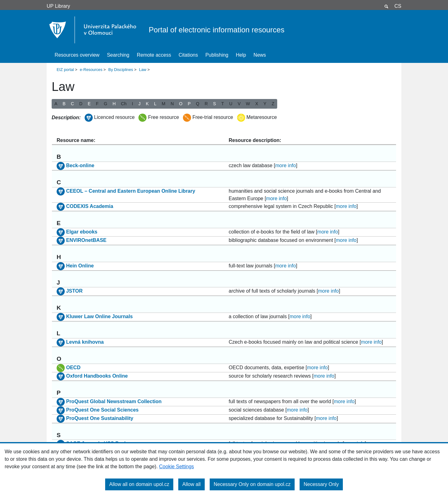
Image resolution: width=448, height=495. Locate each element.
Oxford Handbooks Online (97, 376)
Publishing (217, 55)
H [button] (114, 104)
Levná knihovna (85, 342)
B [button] (64, 104)
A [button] (56, 104)
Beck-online (80, 165)
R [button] (206, 104)
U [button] (231, 104)
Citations (188, 55)
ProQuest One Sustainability (100, 418)
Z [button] (273, 104)
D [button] (81, 104)
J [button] (140, 104)
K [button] (147, 104)
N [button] (172, 104)
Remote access (154, 55)
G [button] (106, 104)
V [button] (239, 104)
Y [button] (265, 104)
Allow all (191, 484)
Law (143, 70)
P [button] (189, 104)
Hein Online (80, 266)
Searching (118, 55)
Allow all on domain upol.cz (139, 484)
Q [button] (198, 104)
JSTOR (74, 291)
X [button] (257, 104)
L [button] (155, 104)
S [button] (215, 104)
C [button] (72, 104)
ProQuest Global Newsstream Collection (114, 401)
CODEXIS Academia (89, 206)
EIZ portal (65, 70)
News (260, 55)
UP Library (58, 6)
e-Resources (91, 70)
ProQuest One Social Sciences (102, 410)
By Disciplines (121, 70)
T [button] (223, 104)
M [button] (164, 104)
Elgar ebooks (82, 232)
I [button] (133, 104)
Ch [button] (124, 104)
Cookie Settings (176, 467)
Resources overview (77, 55)
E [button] (89, 104)
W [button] (248, 104)
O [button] (181, 104)
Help (241, 55)
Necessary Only (321, 484)
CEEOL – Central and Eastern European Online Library (131, 191)
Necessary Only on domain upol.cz (252, 484)
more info (285, 165)
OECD (73, 368)
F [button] (97, 104)
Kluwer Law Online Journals (99, 316)
